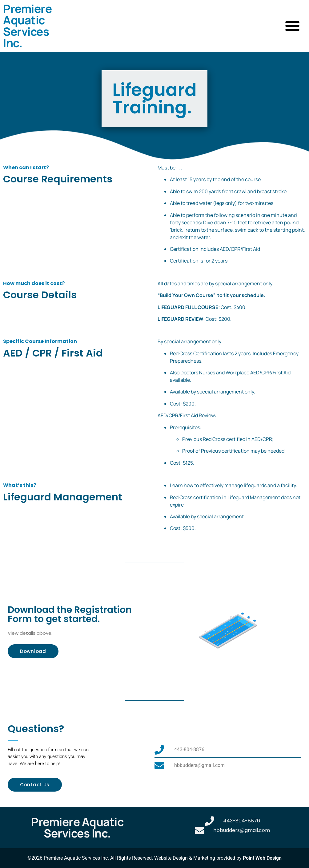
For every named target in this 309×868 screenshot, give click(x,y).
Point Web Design (262, 858)
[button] (292, 26)
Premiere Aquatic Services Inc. (27, 26)
